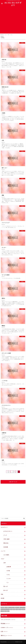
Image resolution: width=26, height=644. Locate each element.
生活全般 (6, 547)
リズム (8, 575)
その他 (8, 571)
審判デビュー (6, 636)
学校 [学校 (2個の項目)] (17, 609)
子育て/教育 (7, 539)
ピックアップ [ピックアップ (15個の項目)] (22, 607)
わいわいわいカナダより (13, 4)
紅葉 (4, 632)
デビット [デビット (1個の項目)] (17, 607)
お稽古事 (9, 567)
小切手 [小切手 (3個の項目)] (2, 611)
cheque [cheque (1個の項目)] (2, 607)
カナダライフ (4, 527)
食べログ (6, 590)
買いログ (6, 586)
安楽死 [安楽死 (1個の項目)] (20, 609)
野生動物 (5, 624)
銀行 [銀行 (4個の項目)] (8, 611)
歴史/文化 (6, 543)
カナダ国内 (6, 555)
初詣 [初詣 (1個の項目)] (11, 609)
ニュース (3, 551)
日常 (5, 563)
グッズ (5, 535)
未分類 (2, 598)
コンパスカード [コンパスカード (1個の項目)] (11, 607)
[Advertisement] (13, 21)
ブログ (2, 559)
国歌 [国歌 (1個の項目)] (14, 609)
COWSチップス (7, 628)
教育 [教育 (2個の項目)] (5, 611)
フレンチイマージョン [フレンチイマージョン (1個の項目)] (5, 609)
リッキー (9, 578)
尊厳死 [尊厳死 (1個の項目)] (24, 609)
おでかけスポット (8, 531)
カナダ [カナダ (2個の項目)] (6, 607)
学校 (2, 594)
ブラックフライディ (8, 620)
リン (8, 582)
